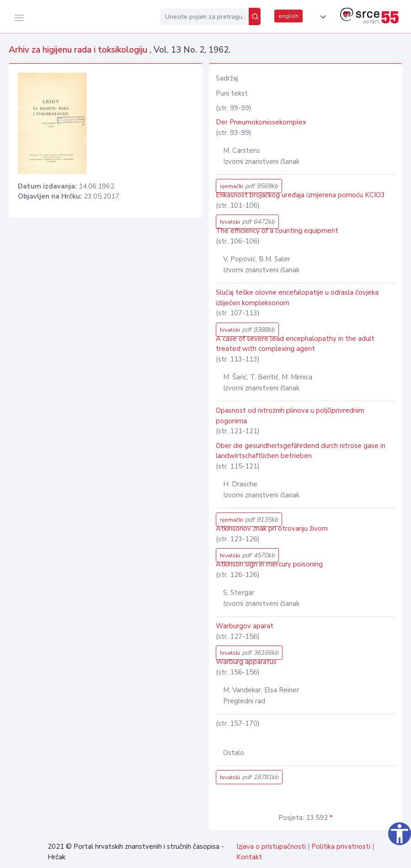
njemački (249, 186)
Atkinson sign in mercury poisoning (269, 564)
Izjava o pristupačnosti (271, 846)
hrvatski (247, 222)
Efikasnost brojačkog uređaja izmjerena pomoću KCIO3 (300, 195)
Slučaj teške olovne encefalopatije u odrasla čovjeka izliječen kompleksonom (297, 298)
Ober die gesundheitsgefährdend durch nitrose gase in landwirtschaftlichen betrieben (301, 451)
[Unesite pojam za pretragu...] (205, 16)
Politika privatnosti (341, 846)
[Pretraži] (255, 16)
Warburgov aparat (245, 626)
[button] (321, 17)
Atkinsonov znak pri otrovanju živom (272, 528)
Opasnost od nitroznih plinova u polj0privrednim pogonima (290, 416)
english (288, 16)
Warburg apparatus (246, 662)
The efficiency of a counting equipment (277, 231)
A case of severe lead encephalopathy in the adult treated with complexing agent (295, 344)
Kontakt (249, 857)
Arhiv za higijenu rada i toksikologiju (79, 50)
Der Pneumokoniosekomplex (261, 122)
